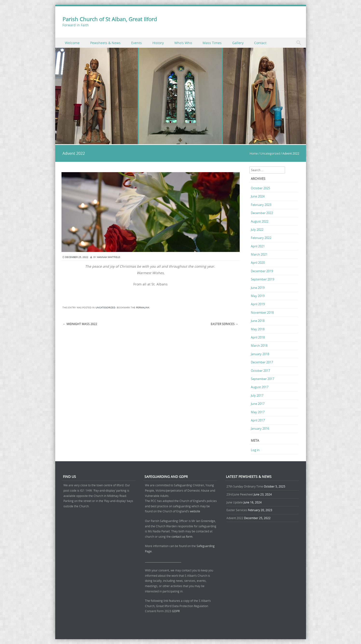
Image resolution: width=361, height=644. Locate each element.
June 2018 (258, 321)
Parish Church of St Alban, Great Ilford (110, 19)
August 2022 (260, 221)
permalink (143, 308)
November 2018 (262, 312)
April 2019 (258, 304)
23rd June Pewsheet (240, 494)
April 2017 (258, 420)
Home (254, 153)
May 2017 (258, 412)
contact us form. (183, 536)
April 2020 (258, 263)
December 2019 (262, 271)
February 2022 (261, 238)
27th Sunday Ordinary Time (245, 486)
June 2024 (258, 196)
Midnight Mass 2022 (80, 324)
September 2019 (262, 279)
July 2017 (257, 395)
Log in (255, 450)
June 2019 (258, 288)
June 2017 (258, 404)
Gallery (238, 43)
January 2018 (260, 354)
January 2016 (260, 428)
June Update (235, 502)
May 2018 (258, 329)
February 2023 (261, 205)
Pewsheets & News (105, 43)
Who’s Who (183, 43)
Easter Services (225, 324)
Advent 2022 (235, 518)
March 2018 (259, 346)
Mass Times (212, 43)
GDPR (176, 611)
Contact (260, 43)
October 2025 (260, 188)
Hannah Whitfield (109, 257)
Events (136, 43)
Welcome (72, 43)
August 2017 (260, 387)
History (158, 43)
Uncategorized (270, 153)
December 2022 (262, 213)
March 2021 (259, 254)
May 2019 (258, 296)
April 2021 (258, 246)
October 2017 (260, 371)
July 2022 (257, 230)
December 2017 (262, 362)
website (195, 511)
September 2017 (262, 379)
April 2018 (258, 337)
